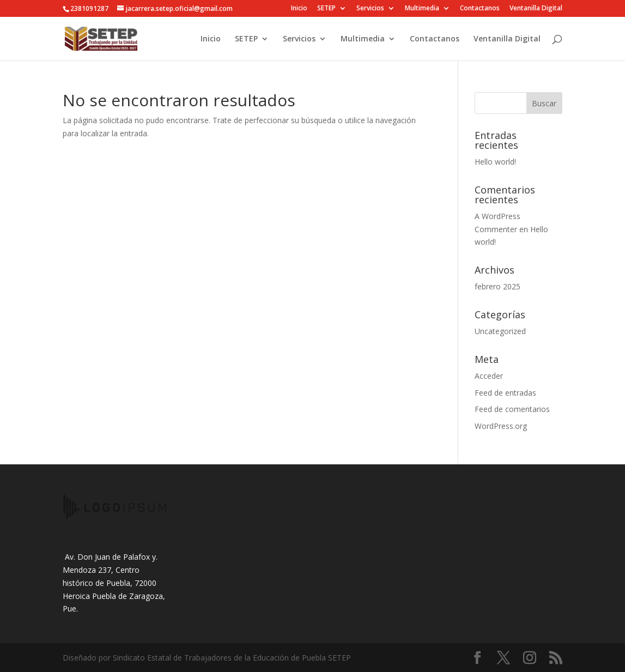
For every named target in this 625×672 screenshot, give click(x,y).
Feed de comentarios (512, 409)
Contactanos (480, 9)
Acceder (489, 376)
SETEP (326, 9)
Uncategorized (500, 331)
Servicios (370, 9)
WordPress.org (501, 426)
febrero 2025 (497, 286)
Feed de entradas (505, 393)
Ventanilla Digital (536, 9)
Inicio (299, 9)
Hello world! (495, 162)
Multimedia (422, 9)
